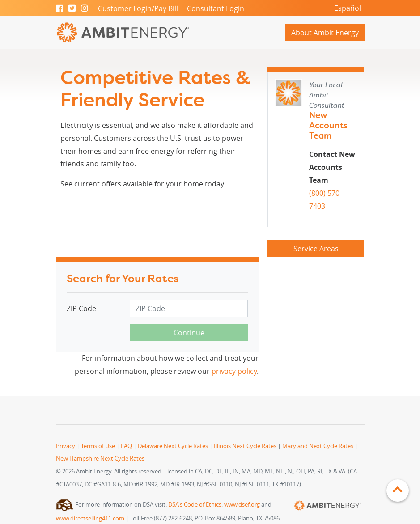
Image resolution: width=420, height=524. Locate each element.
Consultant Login (216, 8)
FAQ (126, 446)
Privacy (66, 446)
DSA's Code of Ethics (195, 505)
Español (348, 8)
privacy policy (234, 371)
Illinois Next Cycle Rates (245, 446)
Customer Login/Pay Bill (138, 8)
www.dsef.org (242, 505)
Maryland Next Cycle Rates (318, 446)
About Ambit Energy (325, 33)
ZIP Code (81, 308)
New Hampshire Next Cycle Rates (100, 458)
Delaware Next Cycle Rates (173, 446)
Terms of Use (98, 446)
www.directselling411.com (90, 518)
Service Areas (316, 249)
